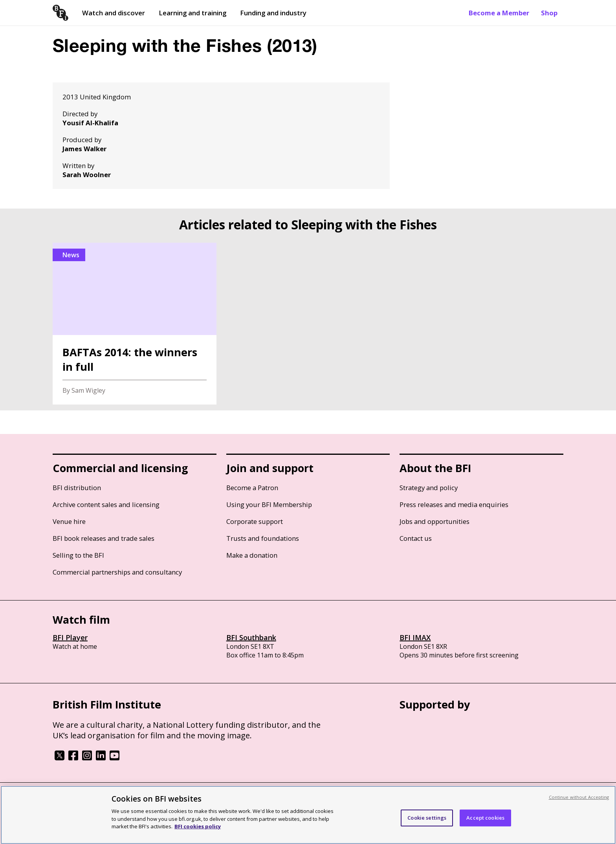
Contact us (416, 538)
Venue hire (69, 521)
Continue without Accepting (579, 797)
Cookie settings (427, 818)
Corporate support (255, 521)
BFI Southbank (251, 637)
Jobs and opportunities (434, 521)
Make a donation (252, 555)
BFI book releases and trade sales (104, 538)
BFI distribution (77, 488)
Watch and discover (114, 13)
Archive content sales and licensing (106, 504)
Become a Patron (252, 488)
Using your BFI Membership (269, 504)
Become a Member (499, 13)
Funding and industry (273, 13)
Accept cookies (485, 818)
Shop (549, 13)
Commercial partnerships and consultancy (117, 572)
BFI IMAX (415, 637)
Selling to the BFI (78, 555)
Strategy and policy (429, 488)
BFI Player (70, 637)
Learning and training (192, 13)
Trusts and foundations (263, 538)
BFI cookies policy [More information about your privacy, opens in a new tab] (198, 826)
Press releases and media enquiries (454, 504)
